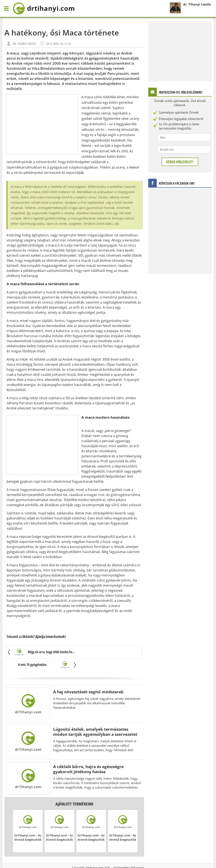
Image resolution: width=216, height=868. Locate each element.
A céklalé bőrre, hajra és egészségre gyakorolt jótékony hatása (88, 757)
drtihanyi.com (95, 855)
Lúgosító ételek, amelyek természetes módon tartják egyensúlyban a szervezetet (95, 719)
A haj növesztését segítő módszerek (88, 679)
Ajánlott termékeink (74, 791)
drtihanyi (45, 8)
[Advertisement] (42, 124)
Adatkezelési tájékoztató (129, 855)
